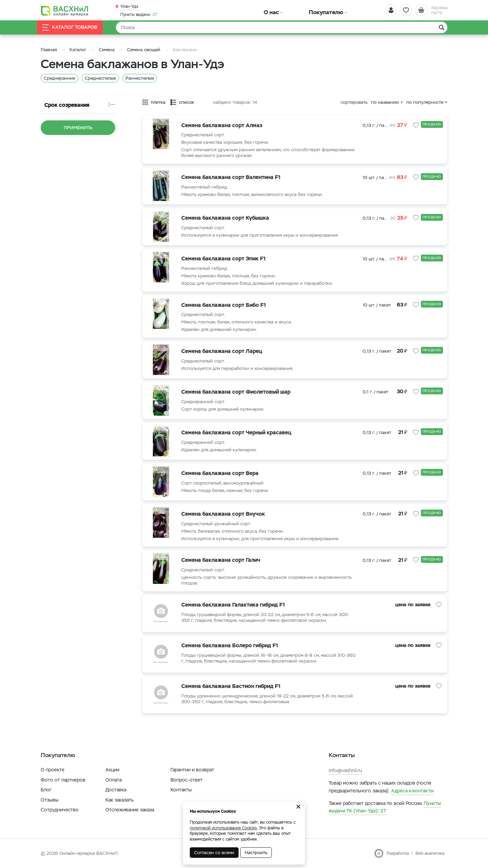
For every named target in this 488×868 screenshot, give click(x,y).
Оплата (114, 780)
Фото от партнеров (63, 780)
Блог (46, 790)
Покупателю (296, 10)
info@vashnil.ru (345, 770)
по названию (385, 102)
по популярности (425, 102)
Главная (49, 50)
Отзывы (50, 800)
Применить (78, 128)
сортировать (354, 102)
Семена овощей (144, 50)
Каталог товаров (76, 28)
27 (139, 14)
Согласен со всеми (214, 853)
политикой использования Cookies (223, 828)
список (187, 102)
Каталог (78, 50)
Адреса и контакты (412, 791)
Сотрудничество (60, 810)
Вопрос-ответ (187, 780)
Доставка (116, 790)
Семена (107, 50)
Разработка (398, 853)
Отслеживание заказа (130, 810)
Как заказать (119, 800)
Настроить (256, 853)
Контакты (181, 790)
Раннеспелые (140, 78)
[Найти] (282, 27)
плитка (158, 102)
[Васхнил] (71, 11)
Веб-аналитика (430, 853)
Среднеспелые (100, 78)
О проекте (53, 770)
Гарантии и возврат (192, 770)
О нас (262, 10)
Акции (112, 770)
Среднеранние (59, 78)
